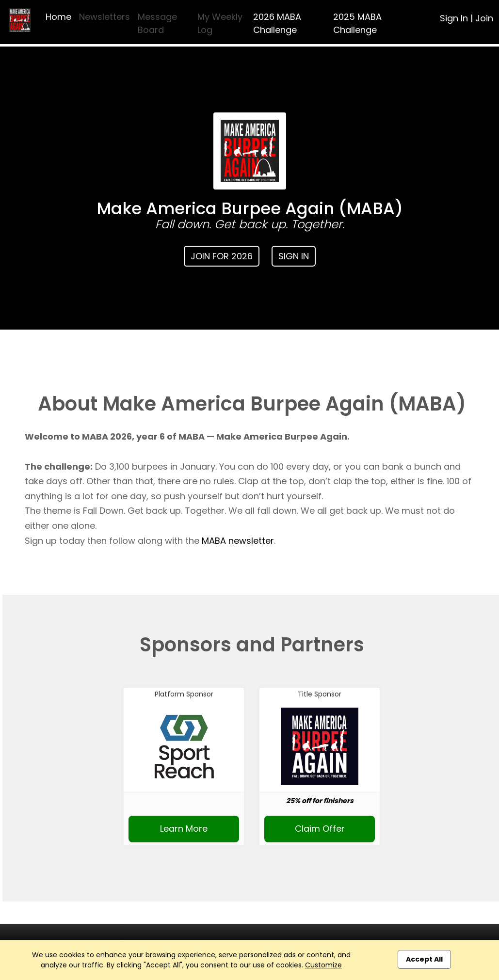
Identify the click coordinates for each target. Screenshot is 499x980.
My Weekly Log (220, 23)
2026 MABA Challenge (277, 23)
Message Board (157, 23)
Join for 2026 (222, 256)
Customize (323, 965)
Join (484, 18)
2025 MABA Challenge (357, 23)
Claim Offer (320, 829)
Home (58, 17)
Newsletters (105, 17)
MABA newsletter (238, 541)
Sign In (454, 18)
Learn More (184, 829)
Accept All (424, 959)
